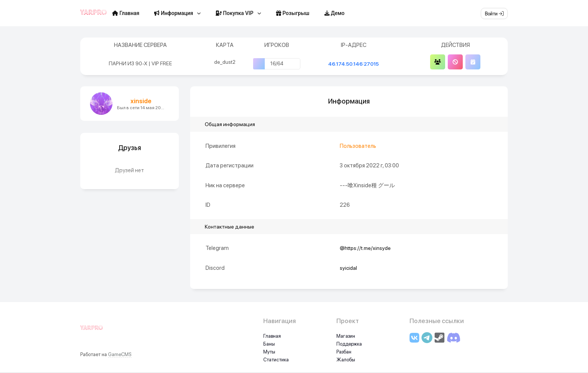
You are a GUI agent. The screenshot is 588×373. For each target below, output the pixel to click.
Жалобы (346, 360)
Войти (494, 14)
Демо (334, 13)
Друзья (130, 148)
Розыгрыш (293, 13)
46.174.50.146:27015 (353, 64)
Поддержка (349, 344)
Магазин (346, 336)
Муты (269, 352)
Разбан (344, 352)
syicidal (348, 268)
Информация (174, 13)
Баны (269, 344)
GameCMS (120, 354)
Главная (126, 13)
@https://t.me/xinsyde (365, 248)
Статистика (276, 360)
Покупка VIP (235, 13)
